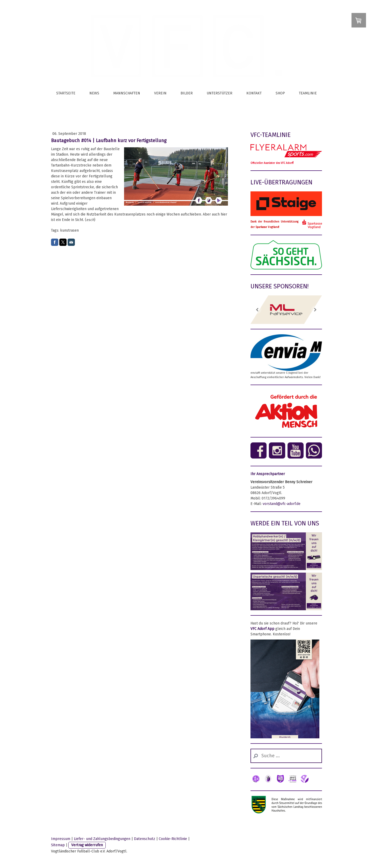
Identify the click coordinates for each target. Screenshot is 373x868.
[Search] (286, 756)
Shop (280, 93)
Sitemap (58, 845)
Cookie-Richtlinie (173, 839)
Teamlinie (308, 93)
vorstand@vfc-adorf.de (282, 504)
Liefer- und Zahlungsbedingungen (102, 839)
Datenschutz (145, 839)
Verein (160, 93)
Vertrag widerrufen (87, 845)
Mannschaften (127, 93)
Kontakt (254, 93)
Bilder (187, 93)
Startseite (66, 93)
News (94, 93)
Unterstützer (220, 93)
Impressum (61, 839)
